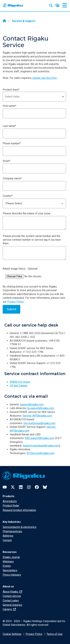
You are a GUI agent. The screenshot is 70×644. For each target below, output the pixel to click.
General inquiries (12, 605)
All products (10, 501)
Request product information (19, 510)
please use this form (45, 78)
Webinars (8, 562)
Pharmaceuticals (12, 531)
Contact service (12, 596)
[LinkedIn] (21, 487)
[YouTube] (5, 487)
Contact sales (11, 601)
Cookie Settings (12, 634)
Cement (7, 540)
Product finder (11, 506)
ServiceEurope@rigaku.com (39, 423)
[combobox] (34, 97)
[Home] (4, 21)
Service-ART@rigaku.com (37, 416)
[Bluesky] (45, 487)
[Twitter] (13, 487)
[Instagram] (29, 487)
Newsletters (10, 570)
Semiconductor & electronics (20, 527)
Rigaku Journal (11, 557)
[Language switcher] (57, 5)
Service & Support (24, 21)
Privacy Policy (15, 302)
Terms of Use (55, 634)
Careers (9, 609)
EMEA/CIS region (20, 382)
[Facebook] (37, 487)
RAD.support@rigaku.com (40, 438)
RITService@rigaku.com (41, 453)
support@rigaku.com (32, 404)
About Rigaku (12, 592)
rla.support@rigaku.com (40, 408)
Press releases (12, 575)
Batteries (8, 536)
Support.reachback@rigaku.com (41, 446)
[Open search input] (51, 5)
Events (7, 566)
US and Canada (18, 386)
